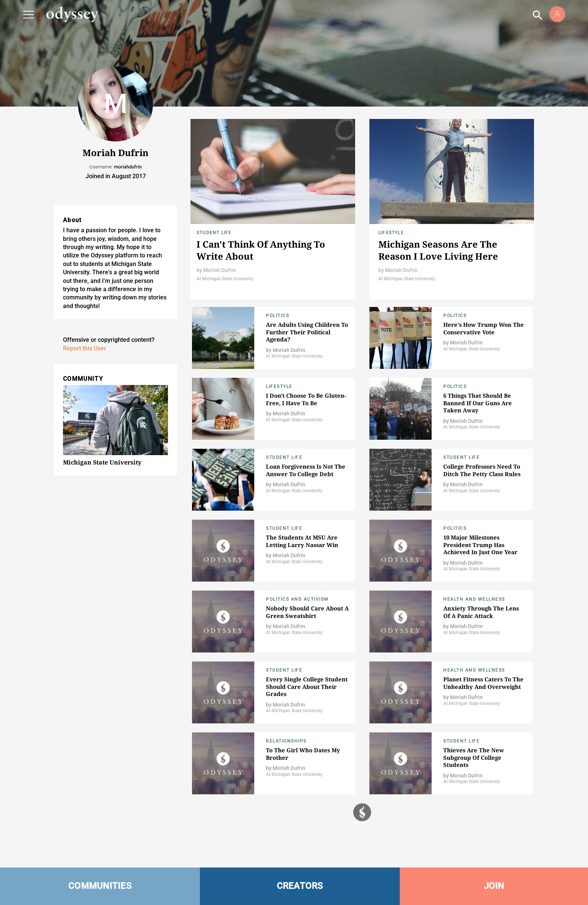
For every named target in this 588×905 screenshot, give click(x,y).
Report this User (85, 348)
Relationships (286, 741)
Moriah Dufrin (220, 270)
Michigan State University (102, 462)
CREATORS (300, 886)
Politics (277, 316)
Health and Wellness (474, 599)
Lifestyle (391, 233)
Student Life (214, 233)
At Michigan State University (225, 279)
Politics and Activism (297, 599)
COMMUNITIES (100, 886)
